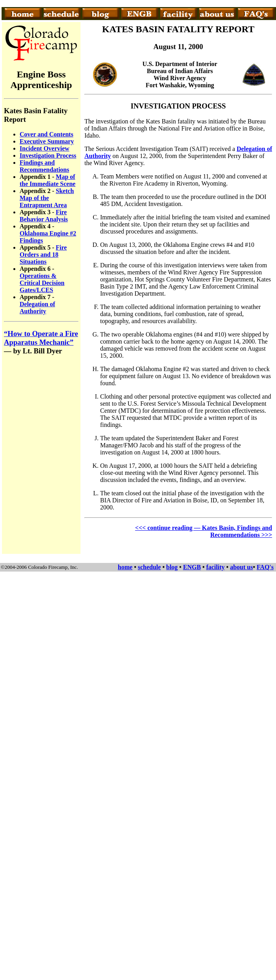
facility (215, 567)
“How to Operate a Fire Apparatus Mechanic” (41, 338)
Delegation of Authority (37, 308)
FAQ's (265, 567)
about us (241, 567)
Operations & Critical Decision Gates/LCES (42, 283)
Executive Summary (47, 141)
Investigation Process (48, 155)
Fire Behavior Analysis (44, 216)
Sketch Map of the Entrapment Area (47, 198)
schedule (149, 567)
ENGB (192, 567)
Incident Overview (45, 148)
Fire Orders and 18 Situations (43, 255)
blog (172, 567)
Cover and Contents (47, 134)
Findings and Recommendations (44, 166)
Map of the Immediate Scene (48, 180)
